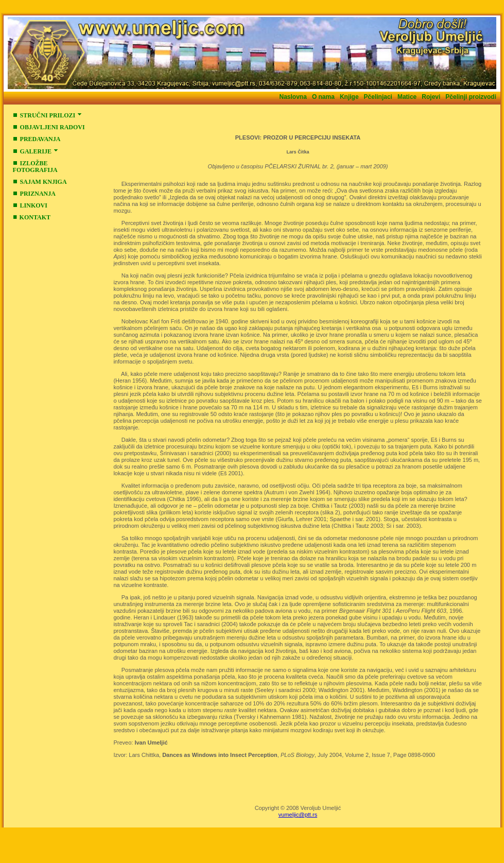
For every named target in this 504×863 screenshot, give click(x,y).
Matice (407, 97)
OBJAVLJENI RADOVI (49, 127)
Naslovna (293, 97)
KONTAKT (32, 217)
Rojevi (431, 97)
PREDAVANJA (37, 139)
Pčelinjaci (378, 97)
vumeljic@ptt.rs (298, 815)
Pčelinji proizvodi (471, 97)
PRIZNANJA (34, 194)
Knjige (349, 97)
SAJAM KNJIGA (40, 182)
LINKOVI (30, 205)
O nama (323, 97)
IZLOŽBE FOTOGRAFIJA (35, 167)
